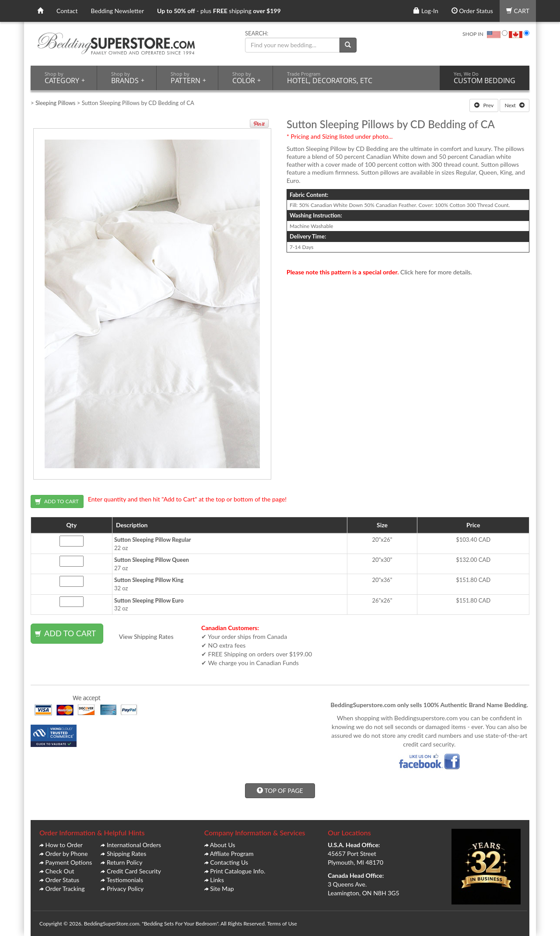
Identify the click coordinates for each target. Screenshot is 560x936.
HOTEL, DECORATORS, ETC (330, 78)
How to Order (64, 845)
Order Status (472, 11)
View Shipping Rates (146, 636)
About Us (223, 845)
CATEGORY (65, 78)
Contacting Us (229, 862)
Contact (67, 11)
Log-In (426, 11)
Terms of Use (282, 924)
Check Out (60, 871)
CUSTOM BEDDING (485, 78)
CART (518, 11)
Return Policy (125, 862)
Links (217, 880)
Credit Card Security (134, 871)
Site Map (222, 889)
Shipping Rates (126, 854)
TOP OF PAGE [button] (280, 791)
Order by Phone (67, 854)
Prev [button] (484, 105)
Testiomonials (125, 880)
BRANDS (128, 78)
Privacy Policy (125, 889)
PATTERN (188, 78)
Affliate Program (232, 854)
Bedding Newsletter (118, 11)
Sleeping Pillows (56, 103)
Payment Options (69, 862)
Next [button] (514, 105)
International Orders (134, 845)
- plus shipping (219, 11)
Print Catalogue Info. (238, 871)
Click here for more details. (436, 272)
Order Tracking (65, 889)
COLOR (247, 78)
